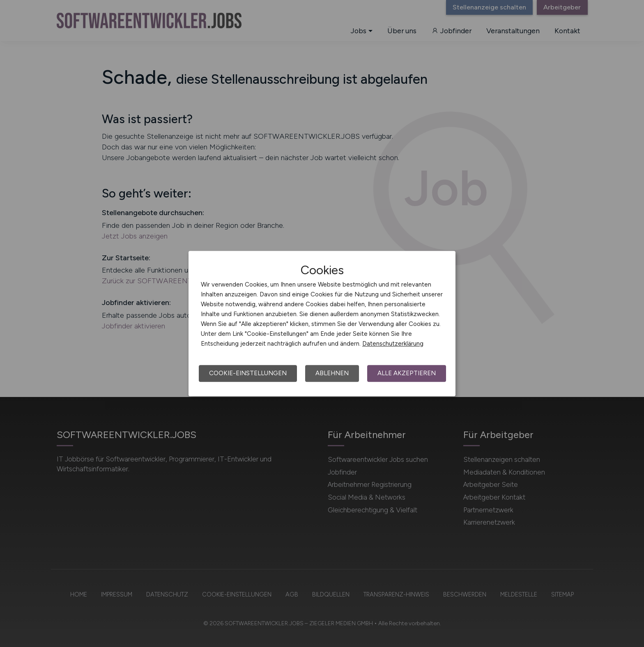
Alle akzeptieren (407, 373)
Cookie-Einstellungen (248, 373)
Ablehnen (332, 373)
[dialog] (322, 323)
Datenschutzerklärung (393, 344)
